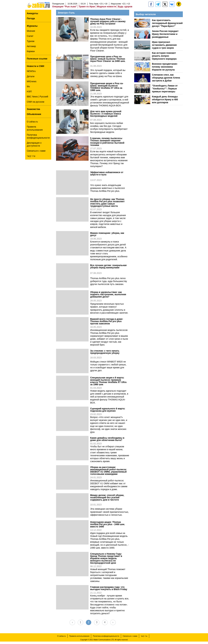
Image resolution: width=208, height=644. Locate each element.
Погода (31, 21)
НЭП (29, 94)
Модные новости (106, 9)
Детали (31, 79)
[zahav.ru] (151, 7)
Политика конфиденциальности (38, 139)
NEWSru (31, 74)
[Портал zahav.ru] (172, 7)
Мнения (31, 33)
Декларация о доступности (34, 147)
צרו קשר (31, 158)
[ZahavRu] (165, 7)
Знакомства (33, 112)
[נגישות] (179, 7)
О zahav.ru (32, 124)
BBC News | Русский (37, 99)
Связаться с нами (36, 153)
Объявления (34, 117)
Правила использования (35, 131)
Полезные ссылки (37, 61)
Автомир (31, 49)
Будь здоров (125, 9)
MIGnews (32, 84)
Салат (30, 38)
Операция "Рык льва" (65, 9)
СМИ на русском (36, 104)
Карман (31, 54)
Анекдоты (32, 16)
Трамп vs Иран (87, 9)
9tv (28, 89)
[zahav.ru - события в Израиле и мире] (158, 7)
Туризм (31, 44)
